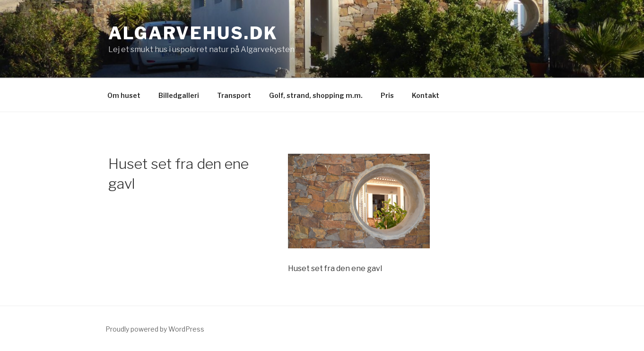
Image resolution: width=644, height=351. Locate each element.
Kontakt (426, 95)
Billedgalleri (179, 95)
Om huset (124, 95)
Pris (387, 95)
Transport (234, 95)
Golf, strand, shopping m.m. (316, 95)
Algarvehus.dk (193, 33)
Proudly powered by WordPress (155, 329)
